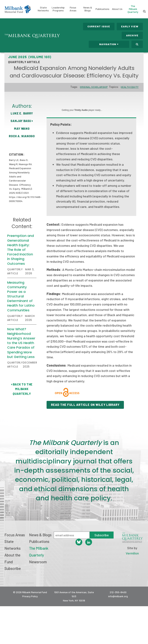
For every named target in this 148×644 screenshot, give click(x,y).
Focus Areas (73, 9)
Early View (130, 26)
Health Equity (130, 87)
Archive (132, 35)
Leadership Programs (58, 9)
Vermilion (132, 553)
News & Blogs (88, 9)
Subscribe (13, 568)
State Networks (43, 9)
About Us (117, 9)
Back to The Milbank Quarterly (22, 389)
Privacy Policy (30, 596)
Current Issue (99, 26)
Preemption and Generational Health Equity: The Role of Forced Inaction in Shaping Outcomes (21, 250)
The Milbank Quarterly (133, 9)
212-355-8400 (118, 592)
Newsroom (38, 562)
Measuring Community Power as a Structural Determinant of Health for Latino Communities (21, 296)
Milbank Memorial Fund (18, 9)
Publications (102, 9)
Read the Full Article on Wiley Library (85, 405)
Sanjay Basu (22, 121)
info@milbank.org (118, 596)
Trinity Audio (81, 110)
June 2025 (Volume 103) (30, 57)
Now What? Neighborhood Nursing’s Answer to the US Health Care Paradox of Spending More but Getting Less (21, 343)
